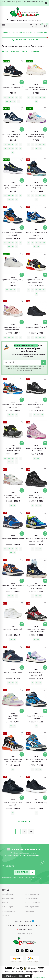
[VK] (27, 951)
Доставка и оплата (32, 894)
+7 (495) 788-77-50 (24, 921)
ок (28, 976)
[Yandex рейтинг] (17, 960)
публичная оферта (39, 977)
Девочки (5, 52)
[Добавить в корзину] (22, 82)
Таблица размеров (32, 907)
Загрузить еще (24, 821)
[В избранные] (22, 61)
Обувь (14, 32)
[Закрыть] (46, 3)
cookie (22, 976)
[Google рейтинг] (32, 960)
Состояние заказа (8, 911)
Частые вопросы (8, 907)
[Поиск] (31, 26)
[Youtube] (32, 951)
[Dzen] (22, 951)
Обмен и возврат (8, 898)
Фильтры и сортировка (25, 40)
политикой (33, 366)
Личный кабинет (8, 894)
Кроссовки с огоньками (30, 52)
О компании (29, 911)
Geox (33, 32)
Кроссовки (24, 32)
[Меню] (3, 26)
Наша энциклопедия (33, 903)
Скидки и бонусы (31, 898)
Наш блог (5, 903)
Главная (6, 32)
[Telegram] (33, 921)
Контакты (5, 915)
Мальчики (15, 52)
